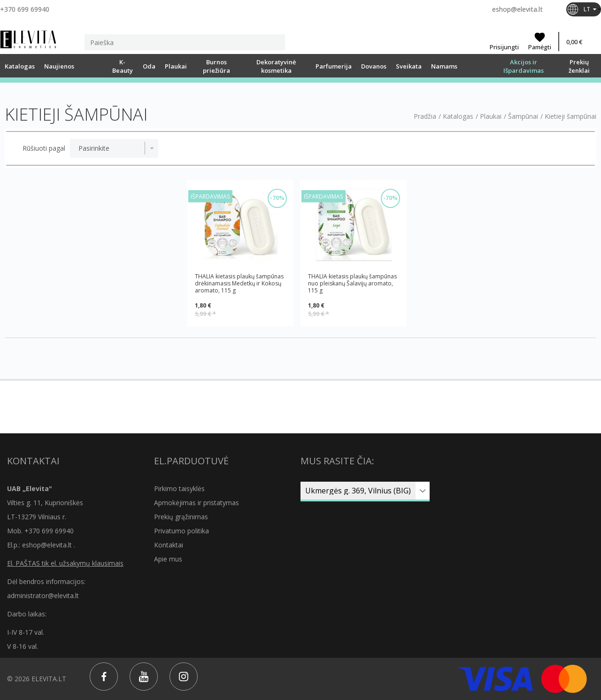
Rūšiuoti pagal (44, 148)
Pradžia (425, 116)
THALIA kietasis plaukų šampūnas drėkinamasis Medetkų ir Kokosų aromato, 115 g (239, 283)
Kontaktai (169, 545)
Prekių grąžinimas (181, 517)
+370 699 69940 (25, 9)
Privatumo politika (181, 531)
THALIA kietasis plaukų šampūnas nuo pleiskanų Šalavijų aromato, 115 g (352, 283)
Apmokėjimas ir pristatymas (196, 503)
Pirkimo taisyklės (179, 488)
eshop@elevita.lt (517, 9)
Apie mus (168, 559)
